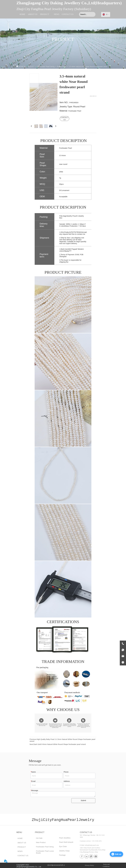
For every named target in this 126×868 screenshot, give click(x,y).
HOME (21, 67)
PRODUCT (30, 67)
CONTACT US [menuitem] (68, 14)
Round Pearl (62, 67)
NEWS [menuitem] (57, 14)
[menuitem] (45, 14)
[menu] (45, 14)
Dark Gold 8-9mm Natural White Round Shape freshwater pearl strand (60, 744)
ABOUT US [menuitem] (33, 14)
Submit (83, 800)
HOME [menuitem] (22, 14)
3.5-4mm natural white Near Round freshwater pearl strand (90, 67)
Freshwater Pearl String (46, 67)
